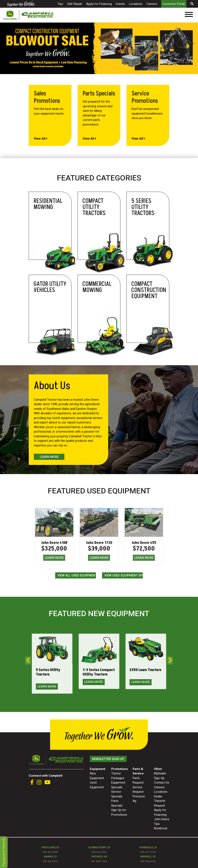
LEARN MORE (54, 558)
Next (192, 46)
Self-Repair (75, 4)
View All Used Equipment (77, 575)
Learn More (49, 457)
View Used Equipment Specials (124, 575)
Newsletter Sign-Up (108, 759)
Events (120, 4)
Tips (60, 4)
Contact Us (162, 783)
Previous (2, 46)
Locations (136, 4)
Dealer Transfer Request (160, 801)
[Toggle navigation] (189, 15)
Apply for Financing (99, 4)
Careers (152, 4)
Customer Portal (174, 4)
